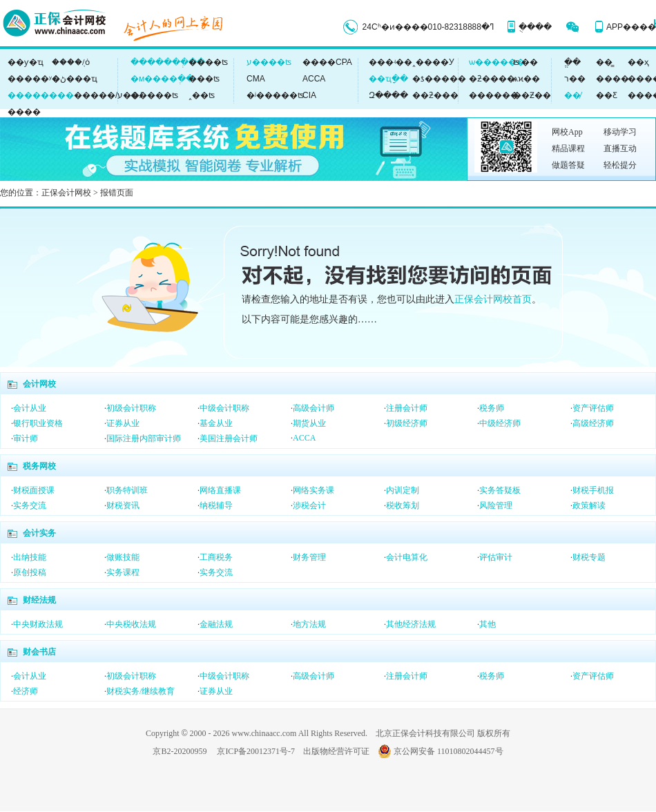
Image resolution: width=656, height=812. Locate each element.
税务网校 (39, 466)
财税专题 (589, 557)
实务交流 (30, 505)
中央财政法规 (38, 624)
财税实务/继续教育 (141, 691)
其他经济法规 (411, 624)
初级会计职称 (131, 408)
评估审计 (496, 557)
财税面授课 (34, 490)
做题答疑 (568, 165)
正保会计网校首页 (493, 299)
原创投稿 (30, 572)
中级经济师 (500, 423)
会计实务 (39, 533)
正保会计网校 (66, 193)
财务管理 (309, 557)
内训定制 (403, 490)
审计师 (26, 438)
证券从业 (123, 423)
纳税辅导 (216, 505)
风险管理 (496, 505)
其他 (488, 624)
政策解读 (589, 505)
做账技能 (123, 557)
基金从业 (216, 423)
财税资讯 (123, 505)
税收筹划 (403, 505)
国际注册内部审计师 (144, 438)
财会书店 (39, 652)
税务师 (492, 408)
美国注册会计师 (229, 438)
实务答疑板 (500, 490)
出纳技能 (30, 557)
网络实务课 (313, 490)
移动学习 (620, 132)
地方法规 (309, 624)
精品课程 (568, 148)
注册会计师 (407, 408)
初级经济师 (407, 423)
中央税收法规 (131, 624)
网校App (567, 132)
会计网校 (39, 384)
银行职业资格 (38, 423)
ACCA (304, 438)
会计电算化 (407, 557)
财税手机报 (593, 490)
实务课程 (123, 572)
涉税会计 (309, 505)
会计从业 (30, 408)
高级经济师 (593, 423)
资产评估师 (593, 408)
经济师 (26, 691)
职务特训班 (127, 490)
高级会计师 (313, 408)
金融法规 (216, 624)
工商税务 (216, 557)
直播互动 (620, 148)
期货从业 (309, 423)
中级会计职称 (224, 408)
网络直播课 (220, 490)
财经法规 (39, 600)
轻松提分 (620, 165)
